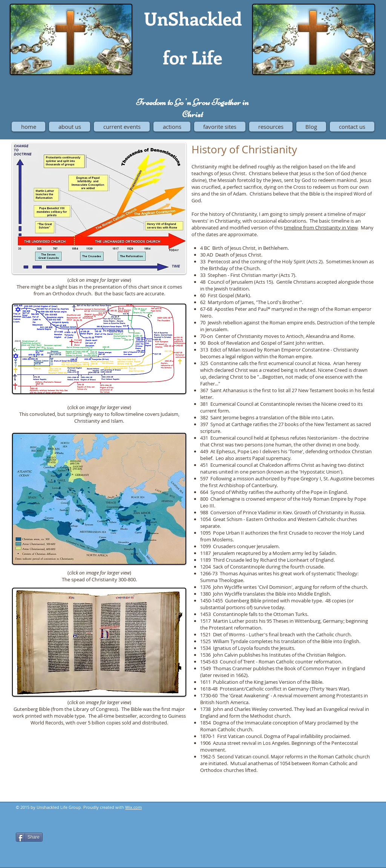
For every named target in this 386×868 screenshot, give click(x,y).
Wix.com (133, 807)
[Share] (29, 837)
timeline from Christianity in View (321, 228)
